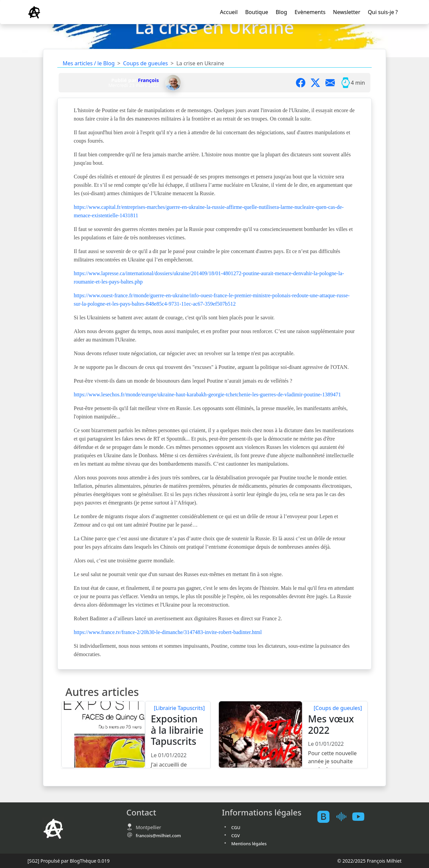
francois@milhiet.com (158, 836)
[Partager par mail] (333, 83)
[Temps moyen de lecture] (346, 83)
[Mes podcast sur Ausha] (344, 817)
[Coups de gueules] (338, 708)
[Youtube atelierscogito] (361, 817)
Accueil (229, 12)
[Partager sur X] (318, 83)
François (148, 80)
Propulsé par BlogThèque (69, 861)
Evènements (310, 12)
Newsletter (347, 12)
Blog (281, 12)
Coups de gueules (145, 63)
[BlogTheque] (326, 817)
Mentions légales (249, 844)
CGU (236, 827)
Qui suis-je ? (383, 12)
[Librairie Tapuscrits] (179, 708)
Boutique (257, 12)
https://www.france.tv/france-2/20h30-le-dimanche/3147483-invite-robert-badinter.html (168, 632)
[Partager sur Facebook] (303, 83)
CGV (235, 836)
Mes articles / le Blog (89, 63)
